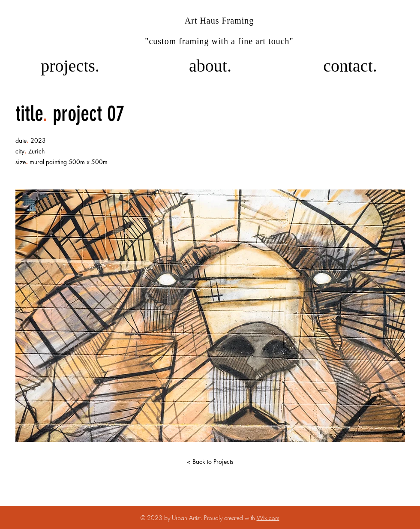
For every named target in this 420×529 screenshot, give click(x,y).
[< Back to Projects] (210, 462)
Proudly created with (230, 518)
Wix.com (268, 518)
